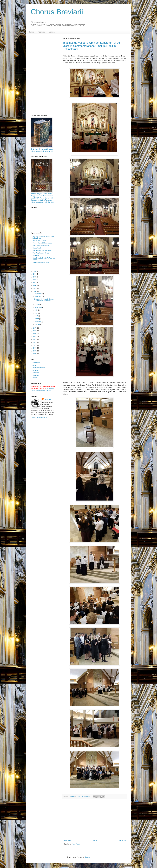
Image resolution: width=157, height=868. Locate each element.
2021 (35, 283)
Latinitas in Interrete (39, 368)
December (38, 294)
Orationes (36, 370)
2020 (35, 286)
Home (95, 840)
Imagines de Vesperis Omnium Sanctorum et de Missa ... (44, 300)
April (36, 316)
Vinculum (36, 375)
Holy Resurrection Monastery (42, 251)
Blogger (87, 857)
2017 (35, 328)
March (37, 319)
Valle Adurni (36, 255)
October (38, 304)
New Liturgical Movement (41, 246)
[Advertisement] (94, 819)
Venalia (52, 32)
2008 (35, 354)
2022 (35, 280)
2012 (35, 342)
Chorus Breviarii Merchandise (42, 243)
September (39, 307)
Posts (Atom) (76, 844)
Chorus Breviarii (57, 12)
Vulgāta (35, 378)
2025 (35, 271)
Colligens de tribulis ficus (41, 262)
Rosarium (41, 32)
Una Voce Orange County (41, 253)
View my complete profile (39, 417)
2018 (35, 291)
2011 (35, 345)
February (38, 322)
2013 (35, 339)
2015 (35, 334)
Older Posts (122, 840)
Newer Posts (67, 840)
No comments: (86, 797)
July (36, 310)
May (36, 313)
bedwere (48, 399)
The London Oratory (39, 241)
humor (35, 365)
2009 (35, 351)
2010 (35, 348)
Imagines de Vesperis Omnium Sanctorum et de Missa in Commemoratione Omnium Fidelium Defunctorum (91, 46)
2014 (35, 337)
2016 (35, 331)
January (38, 324)
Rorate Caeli (37, 248)
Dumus (31, 32)
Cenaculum (36, 363)
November (38, 297)
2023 (35, 277)
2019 (35, 288)
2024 (35, 274)
